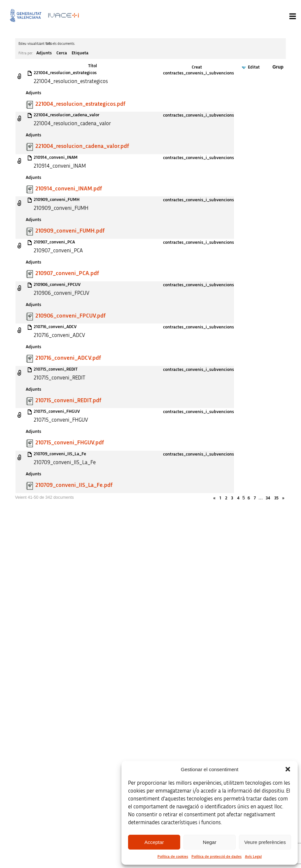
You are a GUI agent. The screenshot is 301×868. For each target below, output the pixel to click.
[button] (288, 769)
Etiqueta (80, 53)
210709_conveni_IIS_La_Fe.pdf (74, 485)
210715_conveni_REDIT (56, 369)
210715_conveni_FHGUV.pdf (70, 443)
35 (276, 498)
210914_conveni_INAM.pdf (69, 189)
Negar (210, 842)
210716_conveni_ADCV (55, 327)
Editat (254, 67)
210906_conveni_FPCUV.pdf (70, 316)
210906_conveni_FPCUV (57, 285)
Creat (197, 67)
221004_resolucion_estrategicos (65, 73)
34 (268, 498)
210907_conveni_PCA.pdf (67, 273)
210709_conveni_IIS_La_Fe (60, 454)
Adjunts (44, 53)
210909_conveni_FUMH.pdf (70, 231)
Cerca (62, 53)
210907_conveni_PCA (54, 242)
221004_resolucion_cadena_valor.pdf (82, 146)
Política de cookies (173, 856)
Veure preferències (265, 842)
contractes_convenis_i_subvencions (199, 73)
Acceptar (154, 842)
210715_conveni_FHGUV (57, 411)
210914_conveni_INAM (56, 157)
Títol (93, 66)
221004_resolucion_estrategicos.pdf (80, 104)
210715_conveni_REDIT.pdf (68, 401)
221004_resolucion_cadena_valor (67, 115)
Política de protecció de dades (217, 856)
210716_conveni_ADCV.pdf (68, 358)
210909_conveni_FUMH (57, 200)
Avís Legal (253, 856)
